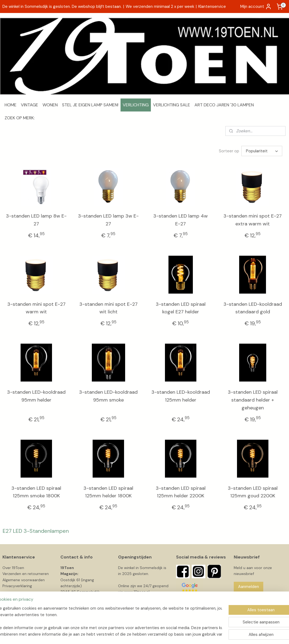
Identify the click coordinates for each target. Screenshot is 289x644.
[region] (109, 621)
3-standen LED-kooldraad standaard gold (253, 308)
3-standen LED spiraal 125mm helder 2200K (181, 492)
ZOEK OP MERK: (20, 118)
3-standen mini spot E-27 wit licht (108, 308)
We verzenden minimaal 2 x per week (160, 6)
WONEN (50, 105)
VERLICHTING (136, 105)
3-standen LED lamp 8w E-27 (36, 220)
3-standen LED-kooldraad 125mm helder (181, 396)
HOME (11, 105)
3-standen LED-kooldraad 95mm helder (36, 396)
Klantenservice (212, 6)
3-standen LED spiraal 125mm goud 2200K (253, 492)
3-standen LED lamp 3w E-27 (108, 220)
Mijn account (256, 6)
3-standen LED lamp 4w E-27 (181, 220)
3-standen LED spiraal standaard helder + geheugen (253, 400)
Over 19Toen (13, 568)
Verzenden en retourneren (26, 574)
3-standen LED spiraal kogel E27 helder (181, 308)
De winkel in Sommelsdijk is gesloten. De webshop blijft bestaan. (62, 6)
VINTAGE (30, 105)
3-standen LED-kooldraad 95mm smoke (108, 396)
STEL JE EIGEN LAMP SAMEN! (90, 105)
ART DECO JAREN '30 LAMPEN (224, 105)
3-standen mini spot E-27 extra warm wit (253, 220)
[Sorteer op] (262, 151)
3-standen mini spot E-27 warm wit (36, 308)
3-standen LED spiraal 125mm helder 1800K (108, 492)
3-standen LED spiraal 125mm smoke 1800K (36, 492)
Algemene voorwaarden (24, 580)
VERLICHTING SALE (172, 105)
